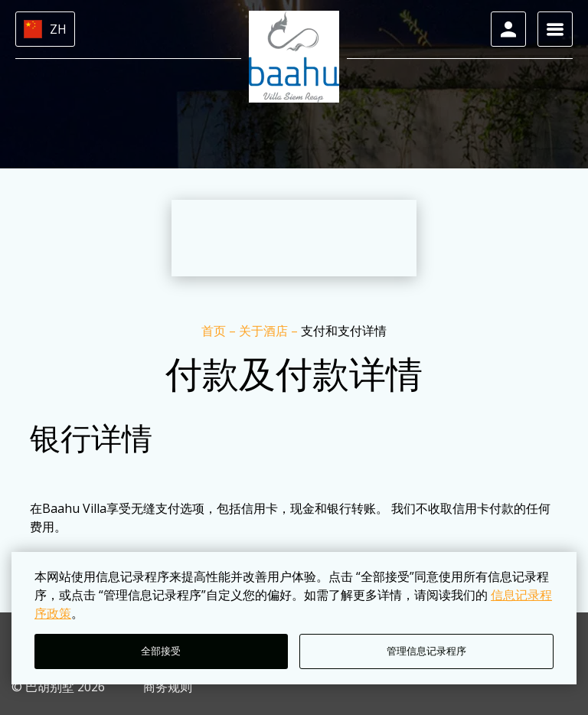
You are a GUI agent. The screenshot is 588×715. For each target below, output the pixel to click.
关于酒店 (265, 331)
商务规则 (168, 687)
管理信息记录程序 (426, 651)
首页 (215, 331)
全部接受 (161, 651)
